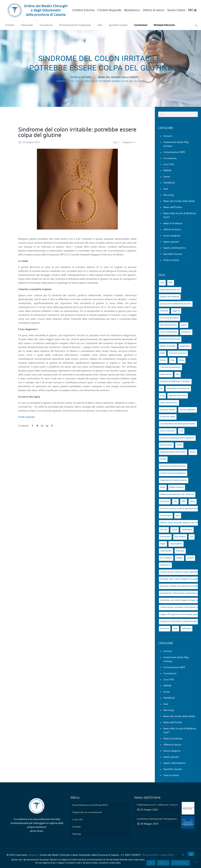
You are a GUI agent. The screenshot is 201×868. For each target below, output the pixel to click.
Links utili (77, 820)
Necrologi (169, 195)
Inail (166, 189)
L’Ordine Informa (83, 10)
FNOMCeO (169, 183)
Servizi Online (176, 10)
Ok (151, 863)
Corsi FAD (169, 164)
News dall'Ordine (173, 207)
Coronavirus (170, 158)
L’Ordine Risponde (109, 10)
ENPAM (167, 171)
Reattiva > (34, 855)
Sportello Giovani (173, 254)
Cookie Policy (167, 855)
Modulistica (132, 10)
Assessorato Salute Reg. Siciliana (176, 144)
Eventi (167, 177)
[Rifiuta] (197, 862)
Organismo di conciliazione (87, 812)
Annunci (168, 136)
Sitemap (77, 834)
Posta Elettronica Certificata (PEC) (90, 805)
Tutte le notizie (80, 77)
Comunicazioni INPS (174, 152)
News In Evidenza (173, 223)
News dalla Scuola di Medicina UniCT (180, 215)
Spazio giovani (171, 242)
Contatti (76, 827)
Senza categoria (172, 236)
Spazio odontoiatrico (174, 248)
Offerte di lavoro (153, 10)
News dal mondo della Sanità (118, 77)
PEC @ (192, 10)
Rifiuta (163, 863)
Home (59, 77)
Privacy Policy (150, 855)
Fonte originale (26, 417)
